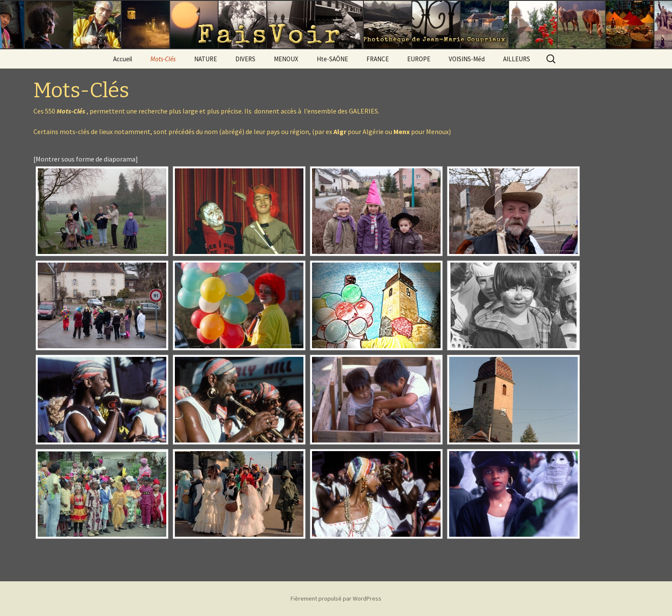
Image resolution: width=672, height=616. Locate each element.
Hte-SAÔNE (332, 59)
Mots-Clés (163, 59)
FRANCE (378, 59)
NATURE (205, 59)
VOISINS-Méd (467, 59)
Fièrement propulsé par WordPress (336, 598)
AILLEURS (517, 59)
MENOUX (286, 59)
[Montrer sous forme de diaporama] (86, 159)
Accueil (123, 59)
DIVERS (245, 59)
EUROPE (419, 59)
